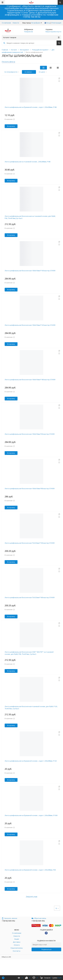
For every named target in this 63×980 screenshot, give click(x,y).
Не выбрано (37, 23)
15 (57, 908)
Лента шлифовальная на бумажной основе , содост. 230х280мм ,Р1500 (31, 815)
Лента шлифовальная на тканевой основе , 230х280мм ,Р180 (28, 162)
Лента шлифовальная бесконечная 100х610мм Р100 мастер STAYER (30, 271)
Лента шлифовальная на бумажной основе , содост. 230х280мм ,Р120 (31, 761)
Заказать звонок (10, 918)
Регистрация (56, 23)
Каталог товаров (31, 37)
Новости (16, 23)
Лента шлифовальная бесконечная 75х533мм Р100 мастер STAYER (30, 543)
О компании (6, 23)
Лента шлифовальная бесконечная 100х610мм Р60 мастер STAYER (30, 434)
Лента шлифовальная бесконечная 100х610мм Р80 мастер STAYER (30, 489)
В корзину (11, 126)
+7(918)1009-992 (8, 921)
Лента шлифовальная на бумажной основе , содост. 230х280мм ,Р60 (30, 870)
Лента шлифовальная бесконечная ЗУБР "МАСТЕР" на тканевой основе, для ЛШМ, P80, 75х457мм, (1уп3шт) (29, 653)
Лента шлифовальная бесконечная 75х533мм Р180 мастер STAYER (30, 597)
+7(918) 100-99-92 (32, 17)
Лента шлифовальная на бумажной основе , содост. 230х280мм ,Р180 (31, 107)
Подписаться (46, 949)
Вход (48, 23)
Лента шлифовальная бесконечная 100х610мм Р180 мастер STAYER (30, 380)
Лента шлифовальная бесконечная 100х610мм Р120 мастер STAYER (30, 325)
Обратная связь (39, 918)
